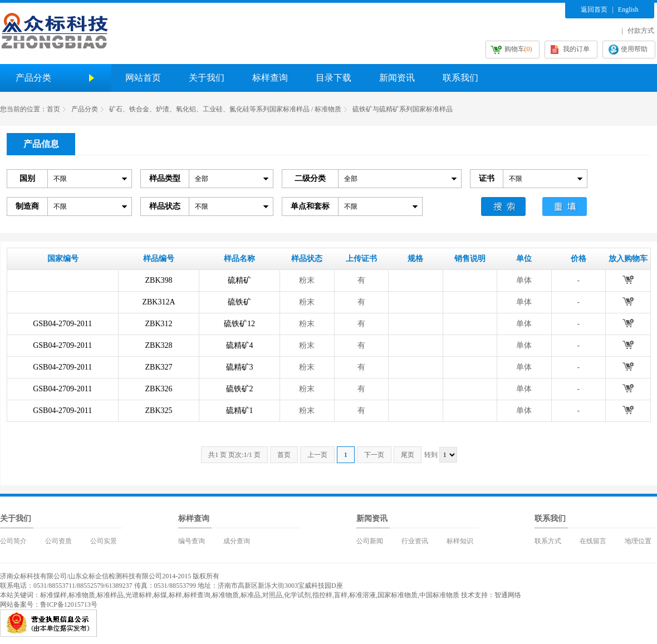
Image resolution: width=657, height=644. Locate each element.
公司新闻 (370, 541)
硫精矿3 (240, 367)
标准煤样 (53, 595)
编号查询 (192, 541)
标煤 (160, 595)
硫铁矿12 (239, 324)
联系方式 (548, 541)
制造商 (27, 206)
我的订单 (576, 49)
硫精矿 (239, 280)
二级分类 (310, 178)
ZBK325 (159, 411)
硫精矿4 (240, 345)
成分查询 (237, 541)
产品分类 (85, 109)
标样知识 (460, 541)
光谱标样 (139, 595)
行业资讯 (415, 541)
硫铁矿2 (240, 389)
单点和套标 (310, 206)
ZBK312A (158, 302)
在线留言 (593, 541)
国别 (27, 178)
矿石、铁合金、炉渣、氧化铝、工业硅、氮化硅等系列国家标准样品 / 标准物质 (225, 109)
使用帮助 (634, 49)
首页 (53, 109)
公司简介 (13, 541)
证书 (487, 178)
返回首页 (594, 9)
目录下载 (334, 78)
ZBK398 (159, 280)
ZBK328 (159, 345)
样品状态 (165, 206)
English (628, 9)
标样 (175, 595)
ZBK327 (159, 367)
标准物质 (82, 595)
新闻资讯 (397, 78)
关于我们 (207, 78)
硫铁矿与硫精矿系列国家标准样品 (403, 109)
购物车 (518, 49)
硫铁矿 (239, 302)
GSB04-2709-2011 (62, 324)
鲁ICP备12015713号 (69, 604)
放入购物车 (628, 279)
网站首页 (143, 78)
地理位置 (638, 541)
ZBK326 (159, 389)
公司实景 (104, 541)
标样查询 (270, 78)
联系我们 (460, 78)
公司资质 (58, 541)
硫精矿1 (240, 411)
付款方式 (641, 31)
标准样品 (110, 595)
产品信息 (41, 144)
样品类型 (165, 178)
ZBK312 (159, 324)
